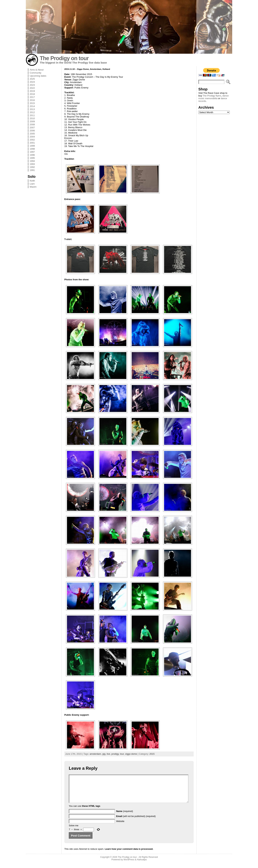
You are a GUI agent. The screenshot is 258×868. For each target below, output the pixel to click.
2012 (32, 112)
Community (36, 73)
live (108, 754)
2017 (32, 97)
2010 (32, 118)
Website (120, 827)
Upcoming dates (38, 76)
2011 (32, 115)
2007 (32, 128)
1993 (32, 164)
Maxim (33, 187)
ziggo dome (131, 754)
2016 (32, 100)
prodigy (115, 754)
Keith (32, 181)
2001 (32, 143)
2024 (32, 82)
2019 (32, 91)
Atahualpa (142, 865)
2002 (32, 140)
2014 (32, 106)
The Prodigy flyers (212, 96)
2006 (32, 131)
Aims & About (37, 70)
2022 (32, 88)
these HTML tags (91, 811)
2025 (32, 79)
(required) (125, 817)
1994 (32, 161)
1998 (32, 149)
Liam (32, 184)
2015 (32, 103)
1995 (32, 158)
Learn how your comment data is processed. (129, 854)
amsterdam (95, 754)
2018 (32, 94)
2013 (32, 109)
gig (104, 754)
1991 (32, 170)
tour (122, 754)
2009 (32, 121)
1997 (32, 152)
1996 (32, 155)
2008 (32, 124)
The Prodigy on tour (64, 58)
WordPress (129, 865)
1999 (32, 146)
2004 (32, 137)
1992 (32, 167)
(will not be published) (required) (136, 822)
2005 (32, 134)
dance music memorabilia (213, 97)
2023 (32, 85)
